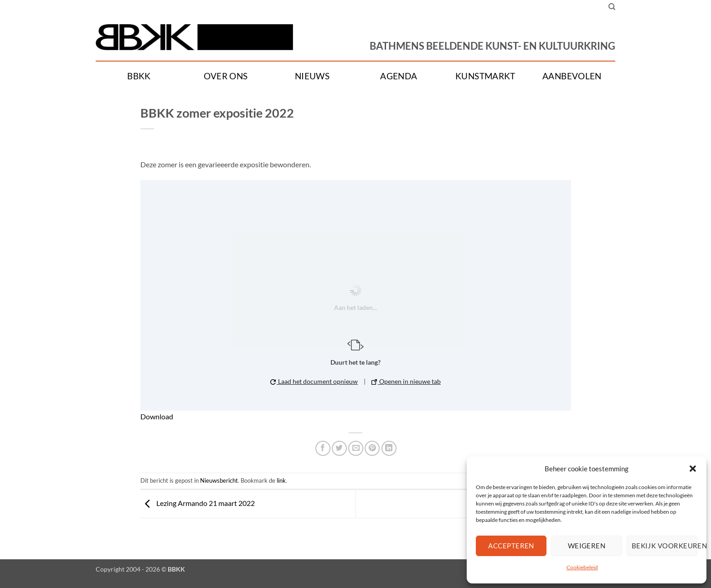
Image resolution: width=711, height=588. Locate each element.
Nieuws (312, 76)
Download (157, 416)
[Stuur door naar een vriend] (356, 448)
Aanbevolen (572, 76)
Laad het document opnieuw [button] (314, 381)
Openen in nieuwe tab (406, 381)
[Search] (612, 7)
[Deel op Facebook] (323, 448)
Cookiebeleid (582, 567)
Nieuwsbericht (219, 480)
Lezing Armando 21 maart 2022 (198, 503)
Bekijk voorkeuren (665, 546)
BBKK (139, 76)
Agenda (399, 76)
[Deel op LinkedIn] (389, 448)
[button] (693, 469)
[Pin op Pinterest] (372, 448)
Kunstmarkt (485, 76)
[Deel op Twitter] (339, 448)
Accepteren (511, 546)
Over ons (226, 76)
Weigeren (587, 546)
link (281, 480)
